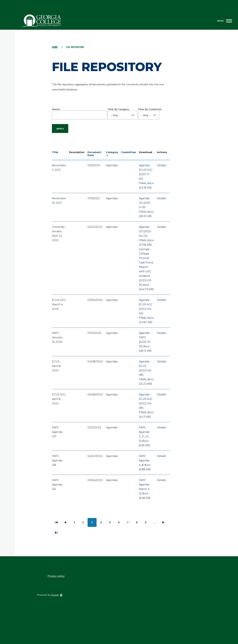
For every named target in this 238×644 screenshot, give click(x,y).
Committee (129, 152)
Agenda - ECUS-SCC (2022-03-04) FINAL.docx (146, 309)
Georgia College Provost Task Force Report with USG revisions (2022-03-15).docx (146, 267)
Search (56, 109)
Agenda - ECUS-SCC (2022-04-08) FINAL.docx (146, 403)
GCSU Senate (41, 21)
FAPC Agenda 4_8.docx (145, 460)
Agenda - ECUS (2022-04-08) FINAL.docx (146, 370)
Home (55, 47)
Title (55, 152)
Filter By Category (118, 109)
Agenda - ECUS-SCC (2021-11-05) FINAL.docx (146, 174)
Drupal (55, 595)
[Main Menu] (224, 21)
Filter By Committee (150, 109)
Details (161, 165)
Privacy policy (56, 576)
